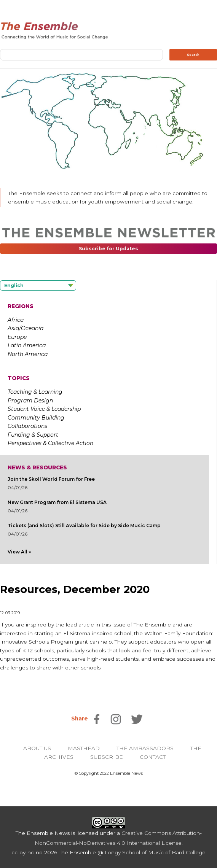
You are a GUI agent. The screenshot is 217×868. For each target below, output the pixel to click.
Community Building (36, 418)
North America (28, 354)
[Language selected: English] (38, 285)
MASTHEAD (84, 748)
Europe (17, 337)
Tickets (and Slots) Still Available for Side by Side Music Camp (84, 525)
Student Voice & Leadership (44, 409)
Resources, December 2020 (75, 589)
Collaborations (27, 426)
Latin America (27, 345)
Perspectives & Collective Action (50, 443)
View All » (19, 552)
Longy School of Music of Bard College (155, 852)
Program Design (30, 401)
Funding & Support (33, 435)
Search (193, 55)
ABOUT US (37, 748)
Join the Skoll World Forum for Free (51, 479)
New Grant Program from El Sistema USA (57, 502)
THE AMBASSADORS (145, 748)
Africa (16, 320)
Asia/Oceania (26, 328)
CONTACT (153, 757)
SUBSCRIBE (107, 757)
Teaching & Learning (35, 392)
